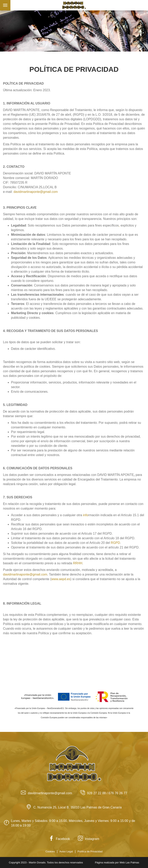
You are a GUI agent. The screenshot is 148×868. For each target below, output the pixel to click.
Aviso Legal (66, 851)
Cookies (50, 851)
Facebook (59, 839)
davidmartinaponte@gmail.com (36, 192)
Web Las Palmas (129, 862)
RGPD (115, 543)
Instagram (89, 839)
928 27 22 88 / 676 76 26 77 (104, 793)
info (86, 515)
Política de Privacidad (90, 851)
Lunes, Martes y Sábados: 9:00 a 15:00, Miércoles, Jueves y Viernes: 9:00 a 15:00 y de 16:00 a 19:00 (70, 823)
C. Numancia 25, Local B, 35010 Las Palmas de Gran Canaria (74, 807)
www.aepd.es (61, 579)
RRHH (78, 563)
